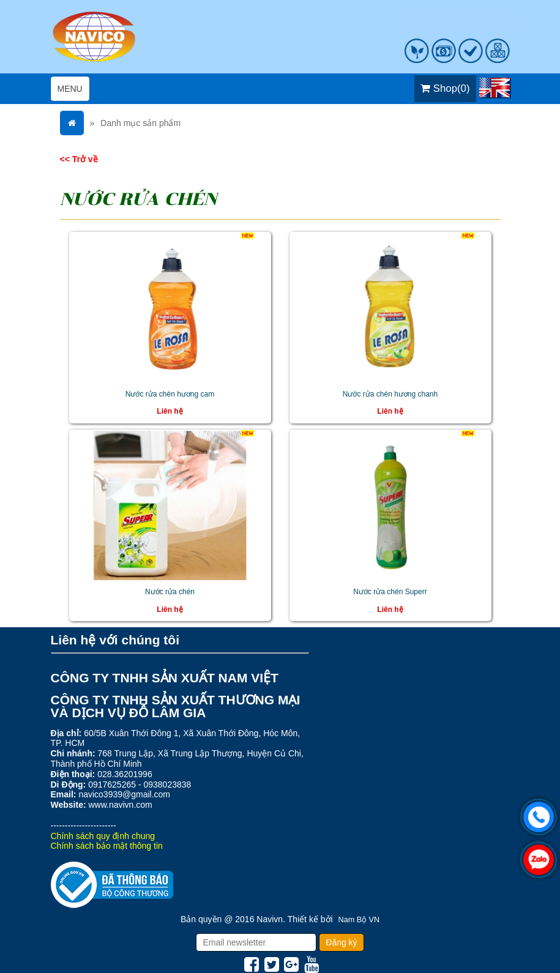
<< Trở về (79, 159)
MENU (73, 91)
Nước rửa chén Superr (390, 592)
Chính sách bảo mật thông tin (107, 846)
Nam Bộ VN (359, 920)
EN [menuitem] (495, 88)
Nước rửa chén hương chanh (390, 394)
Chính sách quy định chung (103, 836)
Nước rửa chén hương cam (170, 394)
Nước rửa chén (170, 592)
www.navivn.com (120, 805)
